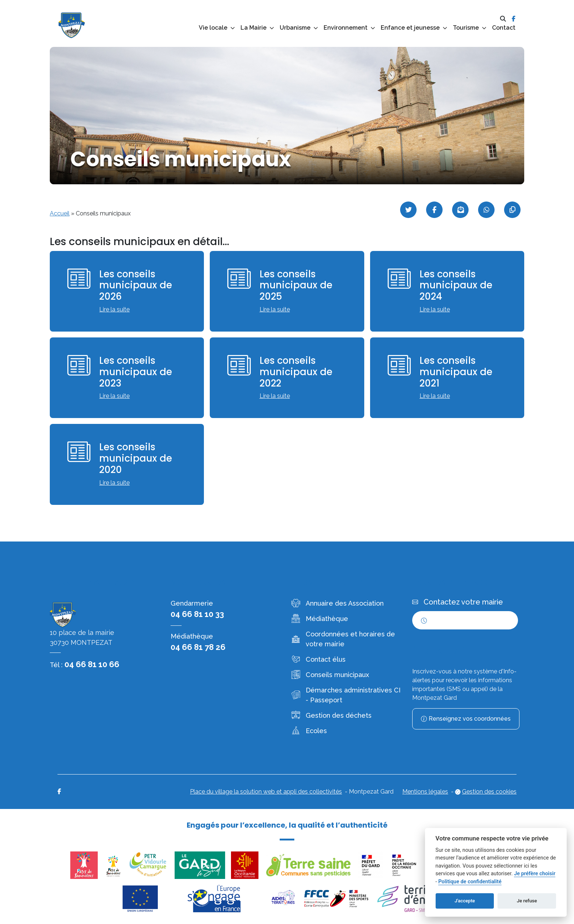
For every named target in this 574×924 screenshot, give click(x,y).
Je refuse (527, 901)
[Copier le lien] (512, 210)
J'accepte (465, 901)
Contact (504, 28)
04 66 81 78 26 (198, 647)
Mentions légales (425, 792)
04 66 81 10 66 (92, 664)
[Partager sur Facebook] (434, 210)
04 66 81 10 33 (197, 614)
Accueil (60, 213)
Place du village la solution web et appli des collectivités (266, 792)
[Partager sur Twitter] (408, 210)
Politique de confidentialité (470, 882)
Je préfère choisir (535, 874)
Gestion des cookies (489, 792)
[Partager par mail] (460, 210)
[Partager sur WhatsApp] (486, 210)
